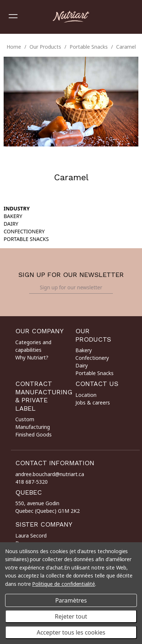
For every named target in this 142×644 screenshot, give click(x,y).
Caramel (126, 47)
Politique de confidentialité (64, 584)
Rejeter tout (71, 616)
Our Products (45, 47)
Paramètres (71, 600)
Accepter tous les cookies (71, 632)
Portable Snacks (89, 47)
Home (14, 47)
